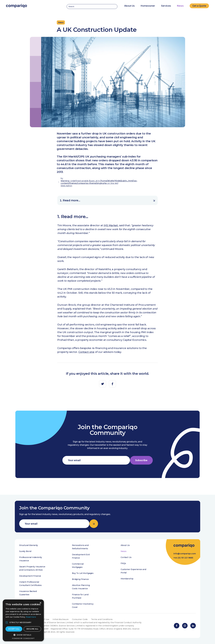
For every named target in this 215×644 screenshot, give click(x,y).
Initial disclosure (60, 619)
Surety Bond (25, 551)
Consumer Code (80, 619)
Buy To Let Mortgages (83, 573)
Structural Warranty (29, 545)
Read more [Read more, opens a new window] (31, 617)
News (180, 6)
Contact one (86, 352)
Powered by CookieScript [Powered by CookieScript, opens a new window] (23, 638)
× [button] (40, 603)
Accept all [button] (14, 629)
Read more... (109, 200)
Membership (127, 579)
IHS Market (111, 225)
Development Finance (30, 576)
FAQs (123, 563)
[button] (7, 622)
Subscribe (141, 460)
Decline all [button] (32, 629)
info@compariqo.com (185, 554)
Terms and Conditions (102, 619)
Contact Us (126, 557)
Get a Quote (199, 6)
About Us (125, 545)
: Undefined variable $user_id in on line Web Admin (99, 183)
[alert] (23, 620)
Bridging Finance (80, 579)
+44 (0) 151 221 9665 (183, 558)
